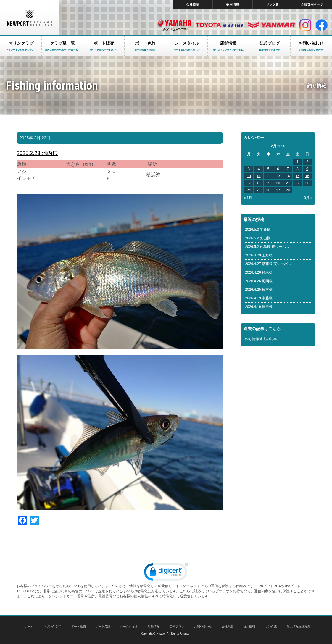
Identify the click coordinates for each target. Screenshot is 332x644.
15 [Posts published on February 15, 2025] (298, 176)
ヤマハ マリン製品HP (174, 25)
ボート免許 (103, 626)
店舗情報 (154, 626)
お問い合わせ (203, 626)
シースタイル (129, 626)
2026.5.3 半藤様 (258, 230)
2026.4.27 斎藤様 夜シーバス (268, 264)
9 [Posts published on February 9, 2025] (307, 169)
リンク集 (273, 4)
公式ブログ (177, 626)
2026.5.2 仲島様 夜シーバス (267, 247)
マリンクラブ (52, 626)
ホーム (29, 626)
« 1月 (248, 198)
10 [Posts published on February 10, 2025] (249, 176)
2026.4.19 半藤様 (259, 298)
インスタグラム (305, 25)
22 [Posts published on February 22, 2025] (298, 183)
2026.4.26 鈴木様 (259, 272)
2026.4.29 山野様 (259, 255)
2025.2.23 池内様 (37, 153)
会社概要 (193, 4)
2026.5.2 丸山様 (258, 238)
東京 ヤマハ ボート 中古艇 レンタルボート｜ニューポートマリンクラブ (30, 18)
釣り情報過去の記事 (261, 339)
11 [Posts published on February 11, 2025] (258, 176)
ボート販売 (78, 626)
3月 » (308, 198)
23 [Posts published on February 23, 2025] (307, 183)
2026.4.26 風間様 (259, 281)
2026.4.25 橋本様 (259, 290)
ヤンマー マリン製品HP (271, 25)
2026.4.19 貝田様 (259, 307)
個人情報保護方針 (299, 626)
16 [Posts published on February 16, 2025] (307, 176)
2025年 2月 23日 (35, 138)
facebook (322, 25)
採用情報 (233, 4)
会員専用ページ (312, 4)
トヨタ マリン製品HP (220, 25)
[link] (166, 573)
